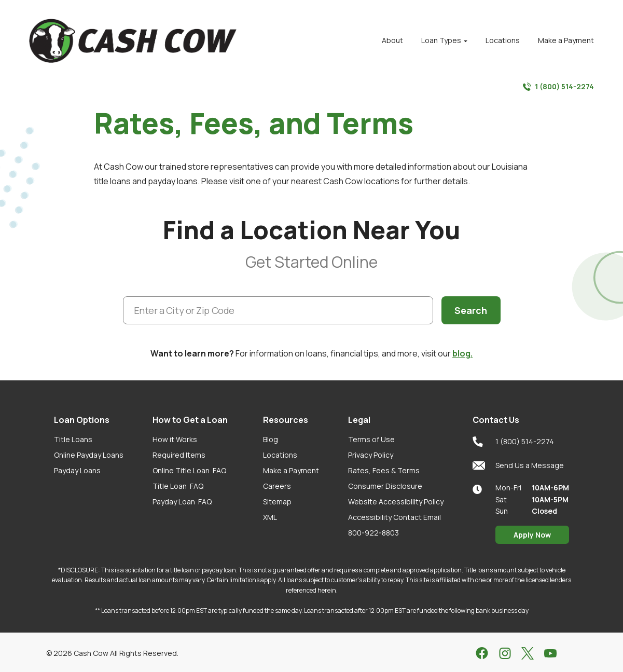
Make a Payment (291, 470)
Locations (280, 455)
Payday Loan (182, 502)
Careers (277, 486)
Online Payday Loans (89, 455)
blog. (462, 353)
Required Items (179, 455)
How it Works (175, 439)
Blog (271, 439)
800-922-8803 (373, 533)
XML (270, 517)
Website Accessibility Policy (396, 502)
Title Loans (73, 439)
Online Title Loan (189, 470)
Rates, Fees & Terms (384, 470)
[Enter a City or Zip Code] (278, 310)
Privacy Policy (371, 455)
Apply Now (532, 535)
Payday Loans (77, 470)
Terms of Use (371, 439)
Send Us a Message (518, 465)
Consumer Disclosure (385, 486)
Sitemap (277, 502)
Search (471, 310)
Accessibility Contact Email (394, 517)
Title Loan (178, 486)
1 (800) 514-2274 (558, 87)
